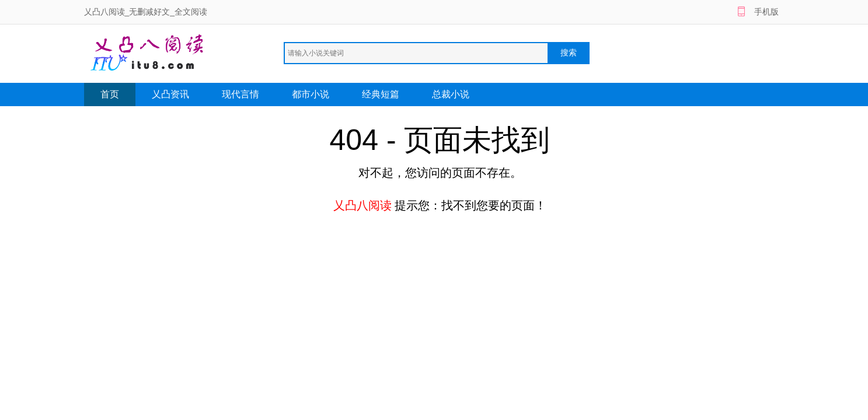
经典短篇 (381, 94)
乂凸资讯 (170, 94)
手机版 (766, 12)
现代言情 (240, 94)
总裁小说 (451, 94)
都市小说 (311, 94)
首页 (110, 94)
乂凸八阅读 (362, 205)
